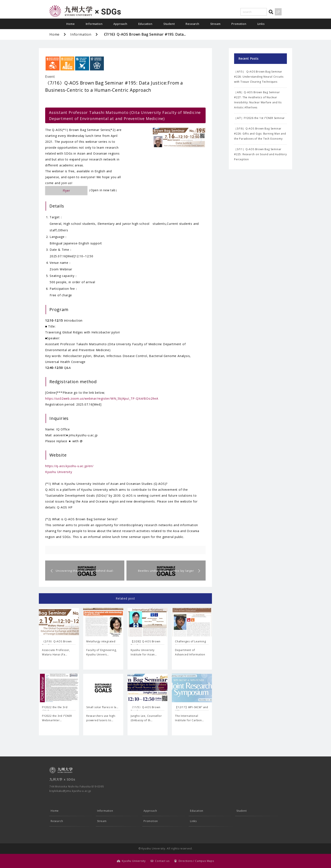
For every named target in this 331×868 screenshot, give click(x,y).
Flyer (66, 191)
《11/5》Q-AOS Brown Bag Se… (146, 709)
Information (94, 24)
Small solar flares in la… (102, 707)
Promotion (239, 24)
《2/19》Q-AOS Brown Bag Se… (57, 643)
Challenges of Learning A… (191, 643)
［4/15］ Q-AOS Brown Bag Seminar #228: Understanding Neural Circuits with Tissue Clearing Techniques (259, 77)
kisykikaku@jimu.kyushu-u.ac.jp (70, 791)
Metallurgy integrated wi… (101, 643)
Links (261, 24)
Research (192, 24)
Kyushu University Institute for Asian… (144, 652)
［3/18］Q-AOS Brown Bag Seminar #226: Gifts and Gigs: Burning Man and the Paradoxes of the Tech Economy (260, 134)
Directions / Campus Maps (196, 861)
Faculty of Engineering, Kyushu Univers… (102, 652)
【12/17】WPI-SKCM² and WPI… (192, 709)
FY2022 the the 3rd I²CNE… (55, 709)
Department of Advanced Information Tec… (190, 655)
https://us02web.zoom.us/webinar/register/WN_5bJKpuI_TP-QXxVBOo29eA (102, 398)
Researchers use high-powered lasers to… (101, 718)
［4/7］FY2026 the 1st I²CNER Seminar (259, 118)
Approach (120, 24)
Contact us (162, 861)
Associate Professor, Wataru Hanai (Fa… (56, 652)
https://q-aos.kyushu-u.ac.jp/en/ (69, 466)
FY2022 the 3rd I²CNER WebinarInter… (57, 718)
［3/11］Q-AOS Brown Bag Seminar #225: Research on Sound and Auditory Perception (260, 154)
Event (50, 77)
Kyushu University (59, 472)
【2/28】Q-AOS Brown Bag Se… (146, 643)
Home (70, 24)
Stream (215, 24)
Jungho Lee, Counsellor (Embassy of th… (146, 718)
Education (145, 24)
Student (169, 24)
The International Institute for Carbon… (189, 718)
